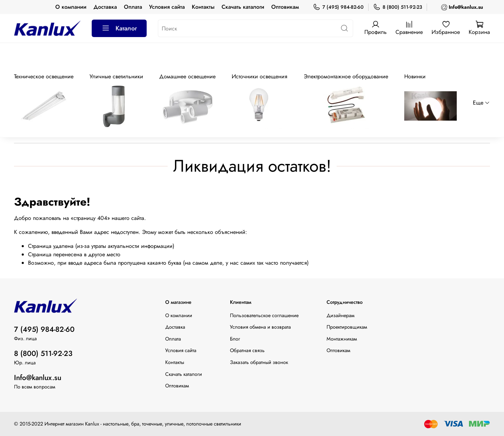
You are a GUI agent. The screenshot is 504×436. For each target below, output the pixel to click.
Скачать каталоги (243, 7)
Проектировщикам (347, 327)
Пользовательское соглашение (264, 315)
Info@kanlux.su (38, 378)
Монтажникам (342, 339)
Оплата (133, 7)
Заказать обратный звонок (259, 362)
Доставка (105, 7)
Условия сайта (167, 7)
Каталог (119, 28)
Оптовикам (285, 7)
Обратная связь (247, 350)
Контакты (203, 7)
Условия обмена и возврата (260, 327)
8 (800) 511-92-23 (398, 7)
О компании (71, 7)
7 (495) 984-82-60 (338, 7)
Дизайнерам (341, 315)
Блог (235, 339)
